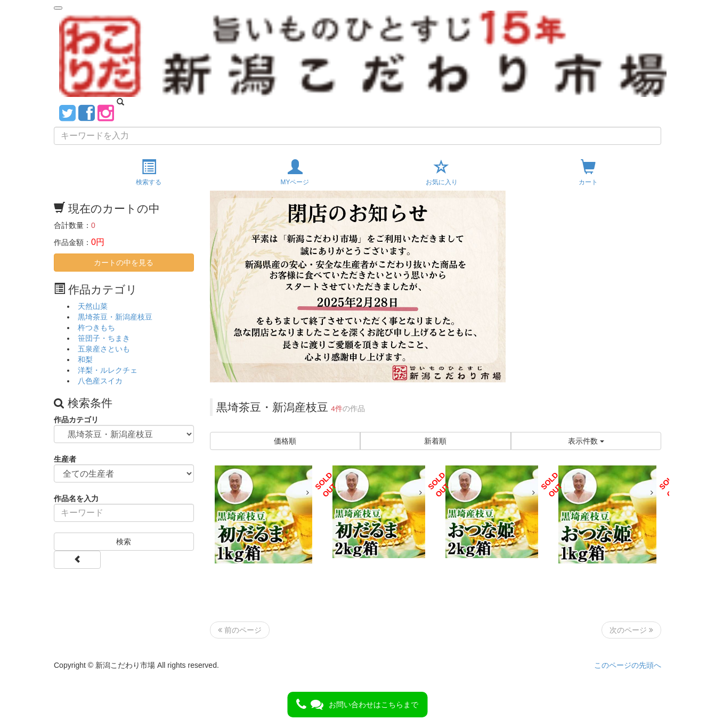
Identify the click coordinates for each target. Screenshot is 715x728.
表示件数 (586, 441)
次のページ (631, 630)
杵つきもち (96, 328)
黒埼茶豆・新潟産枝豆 (115, 317)
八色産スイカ (100, 381)
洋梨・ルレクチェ (108, 370)
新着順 (435, 441)
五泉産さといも (104, 349)
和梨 (85, 359)
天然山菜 (93, 306)
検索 (124, 542)
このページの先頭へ (628, 665)
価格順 (285, 441)
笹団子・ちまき (104, 338)
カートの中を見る (124, 263)
